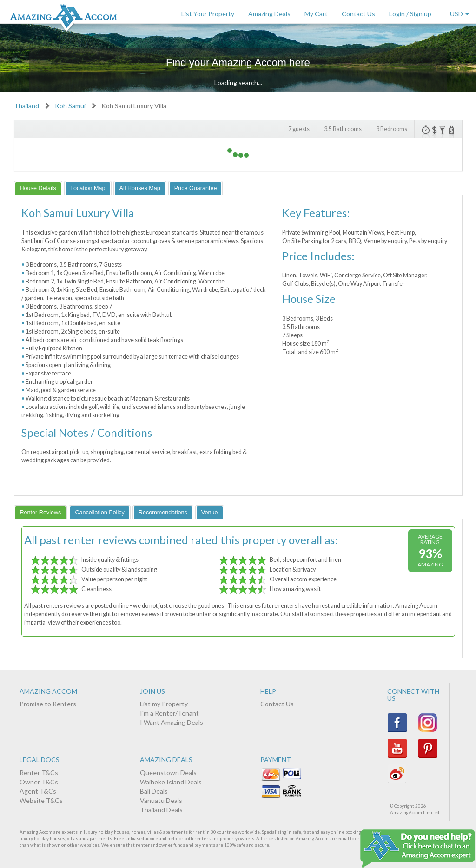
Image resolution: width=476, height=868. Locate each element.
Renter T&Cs (39, 773)
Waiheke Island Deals (171, 782)
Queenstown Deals (168, 773)
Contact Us (358, 14)
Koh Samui (70, 106)
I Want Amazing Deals (172, 722)
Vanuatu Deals (161, 800)
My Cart (316, 14)
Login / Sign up (410, 14)
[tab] (38, 188)
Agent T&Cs (38, 791)
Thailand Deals (161, 810)
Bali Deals (154, 791)
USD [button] (459, 14)
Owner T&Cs (39, 782)
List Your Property (208, 14)
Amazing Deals (269, 14)
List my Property (164, 704)
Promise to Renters (48, 704)
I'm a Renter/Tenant (169, 713)
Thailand (26, 106)
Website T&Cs (41, 800)
